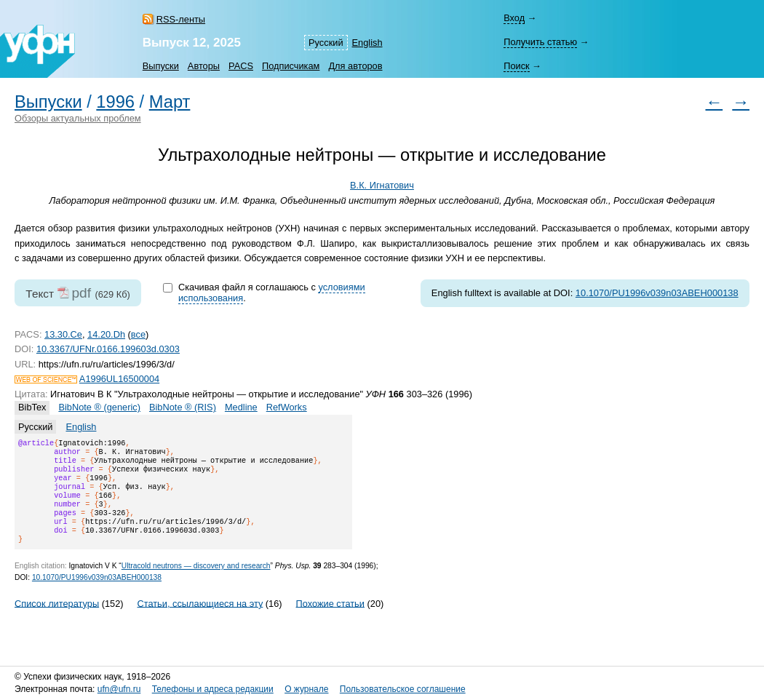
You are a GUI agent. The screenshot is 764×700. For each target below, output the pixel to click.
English (367, 43)
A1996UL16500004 (119, 379)
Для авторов (355, 66)
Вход (514, 18)
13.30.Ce (63, 334)
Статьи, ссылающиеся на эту (200, 620)
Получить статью (540, 42)
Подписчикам (291, 66)
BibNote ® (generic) (99, 407)
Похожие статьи (330, 620)
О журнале (306, 689)
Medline (241, 407)
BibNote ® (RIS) (183, 407)
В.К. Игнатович (382, 185)
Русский (326, 43)
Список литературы (57, 620)
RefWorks (287, 407)
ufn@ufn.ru (119, 689)
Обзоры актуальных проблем (78, 118)
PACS (241, 66)
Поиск (516, 66)
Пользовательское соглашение (403, 689)
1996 (115, 102)
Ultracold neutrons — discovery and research (196, 583)
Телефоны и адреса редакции (213, 689)
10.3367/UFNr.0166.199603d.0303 (108, 349)
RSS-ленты (181, 19)
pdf (81, 293)
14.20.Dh (106, 334)
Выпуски (161, 66)
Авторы (204, 66)
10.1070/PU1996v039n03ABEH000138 (657, 293)
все (138, 334)
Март (170, 102)
